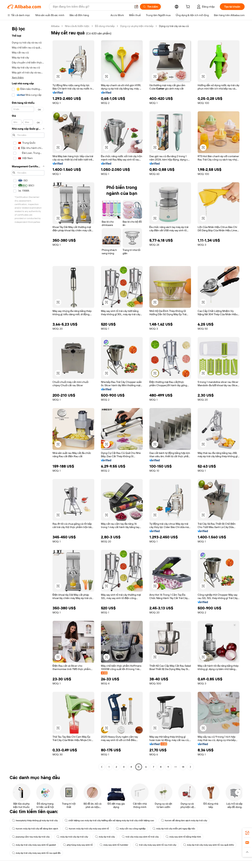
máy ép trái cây (105, 837)
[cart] (189, 7)
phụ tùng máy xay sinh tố (78, 845)
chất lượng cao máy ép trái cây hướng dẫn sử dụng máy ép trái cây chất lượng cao (109, 820)
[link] (247, 833)
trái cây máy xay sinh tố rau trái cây (156, 845)
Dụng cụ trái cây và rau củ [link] (174, 26)
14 (183, 767)
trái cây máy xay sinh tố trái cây (140, 837)
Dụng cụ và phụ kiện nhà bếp (137, 26)
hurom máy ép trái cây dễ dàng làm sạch (35, 829)
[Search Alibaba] (92, 7)
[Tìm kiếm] (150, 7)
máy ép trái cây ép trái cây (72, 837)
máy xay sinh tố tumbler (114, 845)
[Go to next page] (190, 767)
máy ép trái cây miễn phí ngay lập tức (174, 829)
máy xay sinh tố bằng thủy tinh (183, 837)
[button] (136, 7)
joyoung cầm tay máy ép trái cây (31, 837)
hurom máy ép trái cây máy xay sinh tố (87, 829)
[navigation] (28, 397)
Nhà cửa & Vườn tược (77, 26)
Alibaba (55, 26)
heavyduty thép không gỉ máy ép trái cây (35, 820)
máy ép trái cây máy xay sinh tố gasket (34, 845)
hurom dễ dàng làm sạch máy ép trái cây (184, 820)
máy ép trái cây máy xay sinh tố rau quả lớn (36, 853)
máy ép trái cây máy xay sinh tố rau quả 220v (209, 845)
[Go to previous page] (102, 767)
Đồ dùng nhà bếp (105, 26)
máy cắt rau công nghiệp (131, 829)
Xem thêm (18, 77)
